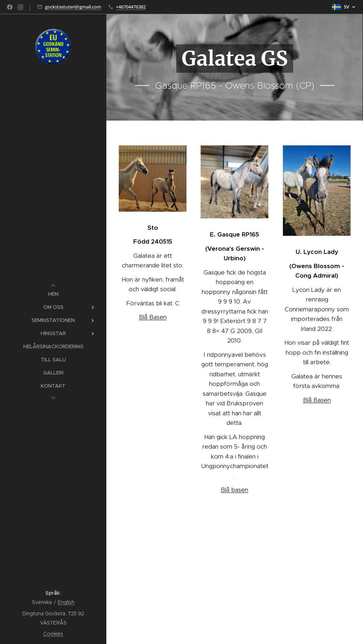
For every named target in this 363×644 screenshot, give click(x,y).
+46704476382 (131, 7)
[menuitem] (53, 294)
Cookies (53, 634)
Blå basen (234, 490)
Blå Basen (153, 317)
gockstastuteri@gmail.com (73, 7)
